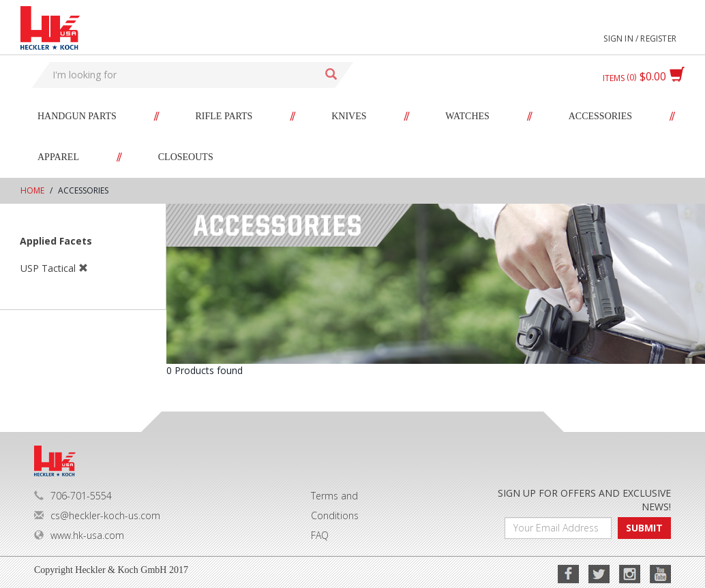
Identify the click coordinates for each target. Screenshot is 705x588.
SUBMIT (644, 528)
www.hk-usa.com (79, 535)
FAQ (320, 535)
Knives (349, 116)
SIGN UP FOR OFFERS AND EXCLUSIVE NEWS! (584, 500)
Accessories (600, 116)
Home (32, 190)
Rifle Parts (224, 116)
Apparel (58, 157)
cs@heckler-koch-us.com (97, 515)
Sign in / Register (640, 38)
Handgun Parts (77, 116)
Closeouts (186, 157)
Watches (467, 116)
